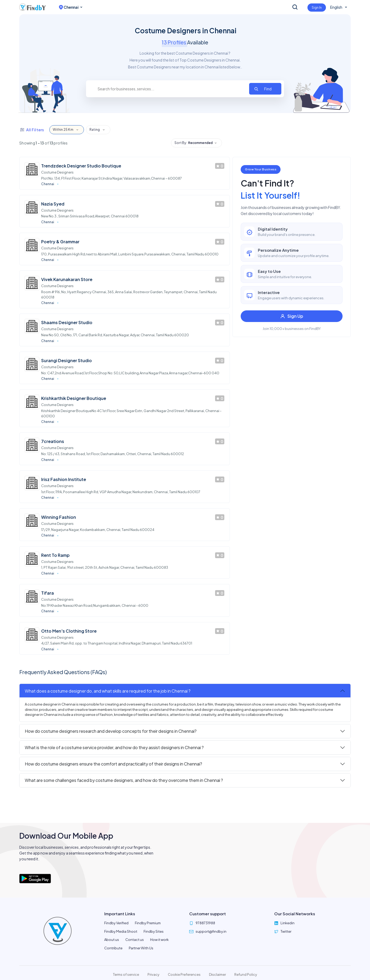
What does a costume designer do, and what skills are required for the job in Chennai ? (108, 691)
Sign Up (292, 316)
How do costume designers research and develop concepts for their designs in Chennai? (111, 731)
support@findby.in (211, 931)
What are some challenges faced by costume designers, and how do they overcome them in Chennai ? (124, 780)
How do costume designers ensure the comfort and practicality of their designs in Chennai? (113, 764)
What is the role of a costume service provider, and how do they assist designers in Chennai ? (114, 747)
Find (268, 89)
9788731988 (205, 923)
